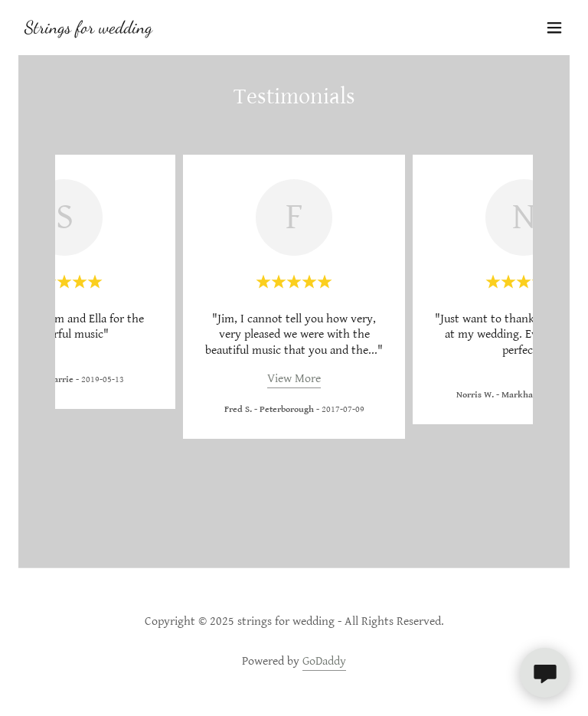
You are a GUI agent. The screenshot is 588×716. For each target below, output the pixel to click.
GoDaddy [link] (324, 661)
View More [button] (294, 379)
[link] (85, 29)
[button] (554, 28)
